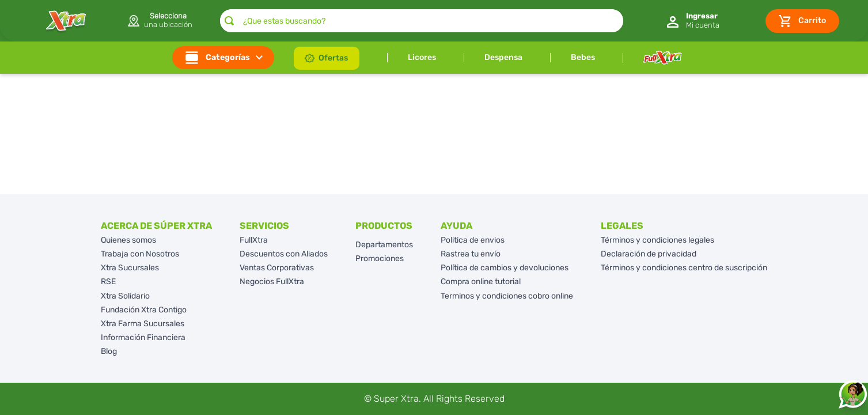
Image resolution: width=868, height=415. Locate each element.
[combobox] (422, 21)
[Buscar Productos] (229, 21)
